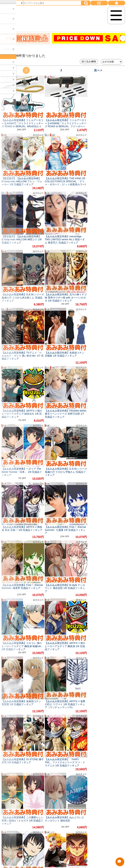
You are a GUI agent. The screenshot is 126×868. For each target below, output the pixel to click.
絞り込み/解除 (89, 61)
